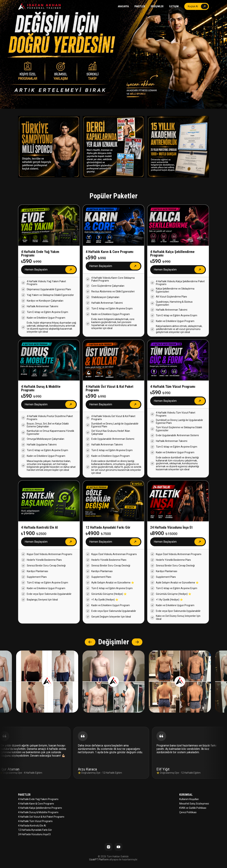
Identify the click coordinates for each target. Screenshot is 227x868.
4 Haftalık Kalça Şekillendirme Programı (40, 808)
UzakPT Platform (99, 859)
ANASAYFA (123, 6)
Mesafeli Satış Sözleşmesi (194, 804)
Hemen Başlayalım (36, 270)
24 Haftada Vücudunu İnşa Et (34, 834)
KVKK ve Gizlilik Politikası (193, 808)
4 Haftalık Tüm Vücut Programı (35, 821)
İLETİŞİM (174, 6)
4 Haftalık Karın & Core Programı (36, 804)
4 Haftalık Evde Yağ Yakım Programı (38, 799)
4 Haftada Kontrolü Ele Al (32, 826)
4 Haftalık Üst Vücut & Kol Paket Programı (41, 817)
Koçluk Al (193, 6)
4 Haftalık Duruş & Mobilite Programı (38, 812)
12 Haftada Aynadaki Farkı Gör (35, 830)
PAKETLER (140, 6)
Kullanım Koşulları (189, 799)
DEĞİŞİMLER (157, 6)
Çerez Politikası (188, 812)
